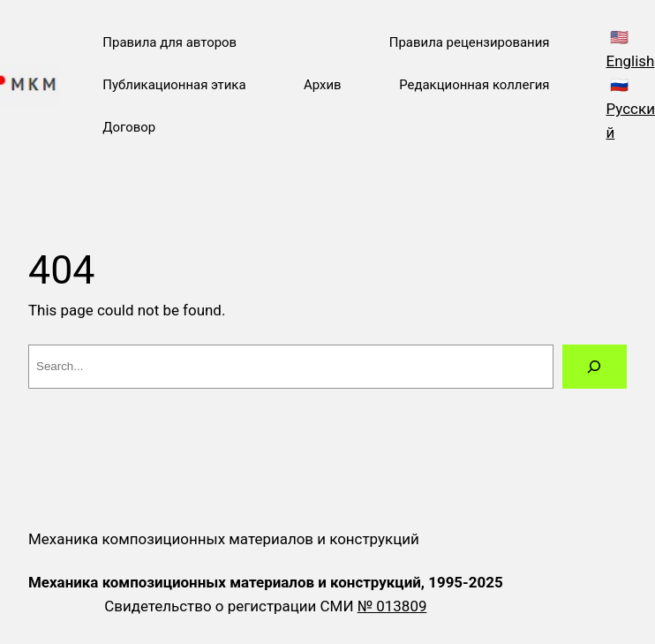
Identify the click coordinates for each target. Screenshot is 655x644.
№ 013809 (392, 606)
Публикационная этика (174, 85)
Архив (323, 85)
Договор (129, 127)
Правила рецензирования (470, 42)
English (631, 61)
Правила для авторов (169, 42)
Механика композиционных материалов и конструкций (224, 539)
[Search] (595, 367)
